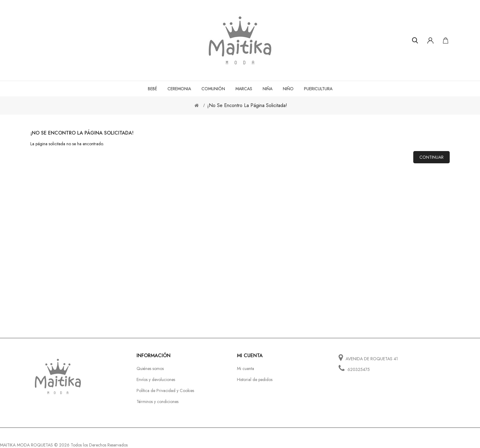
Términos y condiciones (157, 402)
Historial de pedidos (255, 380)
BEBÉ (152, 89)
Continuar (431, 157)
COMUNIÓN (213, 89)
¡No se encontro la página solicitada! (247, 105)
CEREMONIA (179, 89)
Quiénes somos (150, 368)
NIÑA (268, 89)
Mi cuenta (246, 368)
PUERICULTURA (318, 89)
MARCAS (244, 89)
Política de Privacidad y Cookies (165, 391)
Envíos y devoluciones (156, 380)
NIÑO (288, 89)
